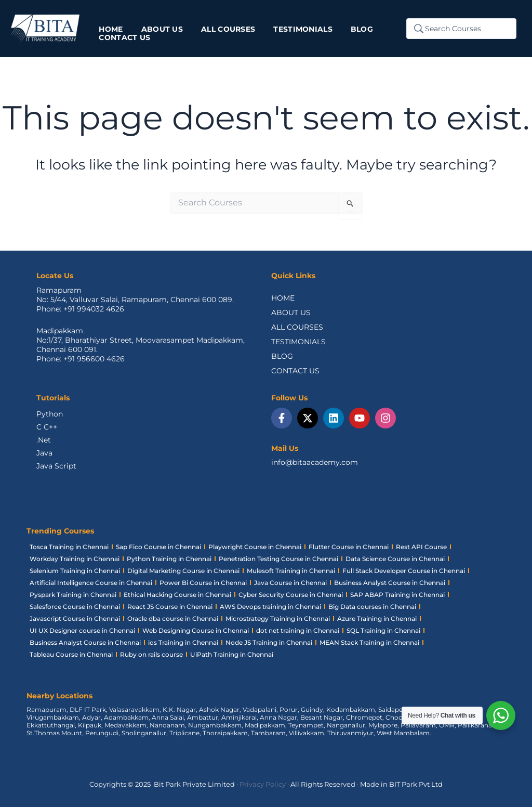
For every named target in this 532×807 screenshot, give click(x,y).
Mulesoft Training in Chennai (291, 571)
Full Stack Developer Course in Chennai (404, 571)
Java (44, 453)
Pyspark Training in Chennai (73, 595)
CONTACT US (295, 371)
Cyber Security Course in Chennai (291, 595)
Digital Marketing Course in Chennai (183, 571)
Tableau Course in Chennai (71, 654)
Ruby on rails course (151, 654)
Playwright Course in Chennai (255, 547)
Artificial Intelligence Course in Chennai (91, 583)
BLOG (282, 356)
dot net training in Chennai (298, 630)
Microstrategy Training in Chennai (278, 619)
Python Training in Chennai (169, 559)
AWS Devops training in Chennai (270, 607)
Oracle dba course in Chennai (173, 619)
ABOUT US (291, 313)
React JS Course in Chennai (170, 607)
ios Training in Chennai (183, 642)
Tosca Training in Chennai (69, 547)
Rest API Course (421, 547)
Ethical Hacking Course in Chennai (177, 595)
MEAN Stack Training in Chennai (369, 642)
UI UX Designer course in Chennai (82, 630)
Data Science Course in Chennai (395, 559)
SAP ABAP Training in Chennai (397, 595)
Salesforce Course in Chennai (75, 607)
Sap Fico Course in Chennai (158, 547)
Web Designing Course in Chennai (196, 630)
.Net (44, 440)
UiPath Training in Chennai (232, 654)
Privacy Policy (263, 784)
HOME (283, 298)
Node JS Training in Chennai (269, 642)
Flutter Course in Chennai (349, 547)
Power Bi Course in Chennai (203, 583)
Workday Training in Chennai (75, 559)
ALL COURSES (297, 327)
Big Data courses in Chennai (372, 607)
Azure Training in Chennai (377, 619)
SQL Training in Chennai (383, 630)
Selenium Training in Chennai (75, 571)
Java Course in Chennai (290, 583)
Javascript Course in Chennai (75, 619)
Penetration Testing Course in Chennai (278, 559)
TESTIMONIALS (298, 342)
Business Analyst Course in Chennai (390, 583)
